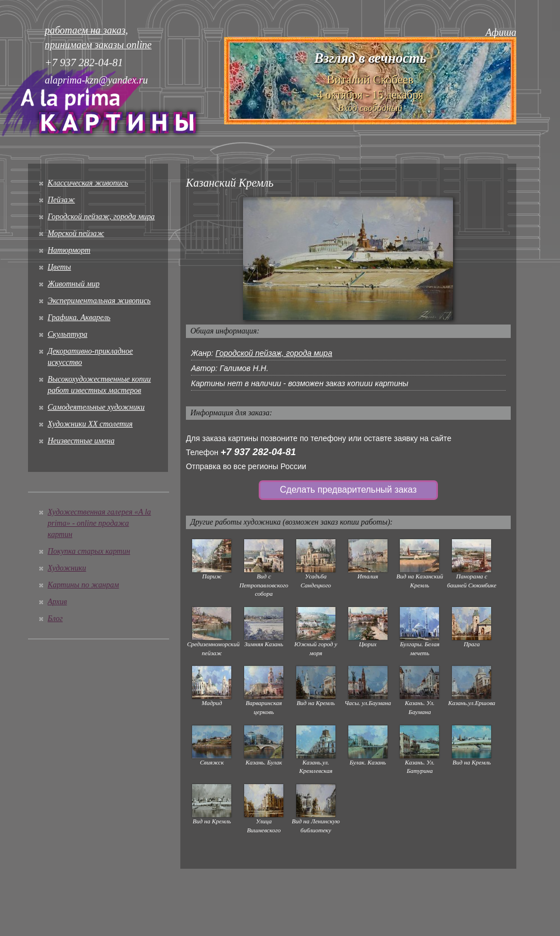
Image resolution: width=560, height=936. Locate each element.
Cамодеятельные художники (96, 407)
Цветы (59, 267)
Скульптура (67, 334)
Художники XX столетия (90, 424)
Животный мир (74, 284)
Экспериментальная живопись (99, 301)
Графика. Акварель (79, 318)
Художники (67, 568)
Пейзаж (61, 200)
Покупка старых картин (89, 551)
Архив (57, 602)
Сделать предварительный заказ (348, 490)
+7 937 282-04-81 (258, 452)
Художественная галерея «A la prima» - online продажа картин (99, 523)
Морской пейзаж (76, 233)
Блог (55, 618)
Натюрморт (69, 250)
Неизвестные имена (81, 441)
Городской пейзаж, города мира (101, 217)
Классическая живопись (88, 183)
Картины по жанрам (83, 585)
